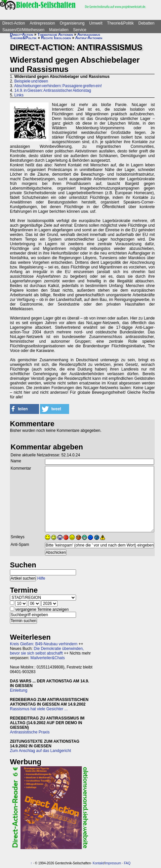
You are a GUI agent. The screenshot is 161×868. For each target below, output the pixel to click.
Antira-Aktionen (89, 38)
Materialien (59, 30)
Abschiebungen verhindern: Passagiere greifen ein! (58, 86)
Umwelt (96, 23)
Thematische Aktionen (55, 34)
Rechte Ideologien (56, 38)
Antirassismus (89, 34)
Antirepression (42, 23)
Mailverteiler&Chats (48, 658)
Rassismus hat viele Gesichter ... (39, 709)
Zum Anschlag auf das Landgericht (40, 751)
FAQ (127, 863)
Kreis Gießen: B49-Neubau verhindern (44, 644)
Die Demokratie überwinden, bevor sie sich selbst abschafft (47, 651)
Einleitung (19, 690)
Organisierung (72, 23)
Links (19, 95)
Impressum (113, 863)
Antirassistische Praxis (30, 732)
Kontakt (98, 863)
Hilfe (41, 578)
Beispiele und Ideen (31, 81)
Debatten (147, 23)
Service (80, 30)
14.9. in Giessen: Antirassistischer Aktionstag (53, 90)
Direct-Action (14, 23)
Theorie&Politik (121, 23)
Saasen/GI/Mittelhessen (23, 30)
